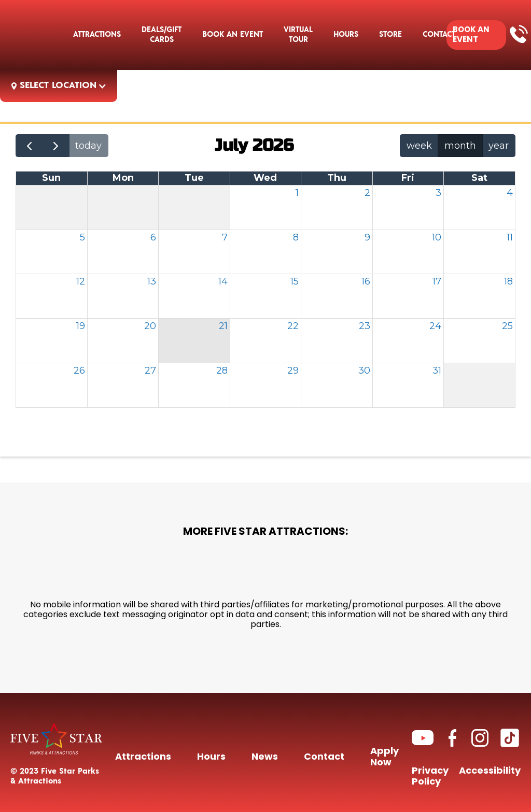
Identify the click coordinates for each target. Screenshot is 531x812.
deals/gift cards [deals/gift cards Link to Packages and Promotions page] (162, 34)
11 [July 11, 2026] (510, 237)
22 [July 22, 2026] (293, 326)
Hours (346, 34)
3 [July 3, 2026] (438, 193)
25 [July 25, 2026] (507, 326)
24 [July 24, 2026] (435, 326)
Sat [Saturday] (479, 178)
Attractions (97, 34)
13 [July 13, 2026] (152, 281)
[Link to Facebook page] (452, 738)
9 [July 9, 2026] (367, 237)
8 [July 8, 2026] (296, 237)
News (265, 758)
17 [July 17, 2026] (437, 281)
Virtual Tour (298, 34)
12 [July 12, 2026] (81, 281)
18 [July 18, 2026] (508, 281)
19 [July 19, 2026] (81, 326)
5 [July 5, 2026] (82, 237)
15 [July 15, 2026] (295, 281)
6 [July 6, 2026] (153, 237)
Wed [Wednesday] (265, 178)
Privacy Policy (430, 777)
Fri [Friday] (408, 178)
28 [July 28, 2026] (222, 371)
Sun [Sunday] (51, 178)
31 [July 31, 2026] (437, 371)
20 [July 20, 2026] (150, 326)
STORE (390, 34)
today (88, 146)
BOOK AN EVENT (471, 35)
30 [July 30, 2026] (364, 371)
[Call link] (519, 33)
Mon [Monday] (123, 178)
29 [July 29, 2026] (293, 371)
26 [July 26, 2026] (79, 371)
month (460, 146)
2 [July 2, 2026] (367, 193)
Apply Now (385, 758)
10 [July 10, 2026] (437, 237)
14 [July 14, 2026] (223, 281)
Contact (324, 758)
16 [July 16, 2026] (366, 281)
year (499, 146)
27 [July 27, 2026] (150, 371)
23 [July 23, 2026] (365, 326)
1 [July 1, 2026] (297, 193)
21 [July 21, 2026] (223, 326)
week (419, 146)
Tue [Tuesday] (194, 178)
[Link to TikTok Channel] (510, 738)
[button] (233, 35)
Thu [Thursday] (337, 178)
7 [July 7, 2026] (225, 237)
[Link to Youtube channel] (423, 738)
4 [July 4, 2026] (510, 193)
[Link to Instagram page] (480, 738)
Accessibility (490, 773)
